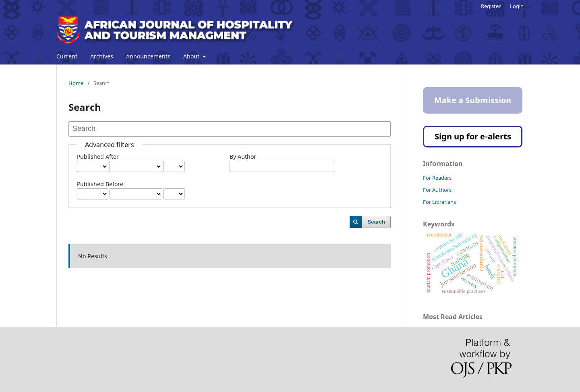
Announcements (148, 56)
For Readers (437, 178)
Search (376, 222)
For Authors (437, 190)
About (192, 56)
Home (76, 83)
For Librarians (439, 202)
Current (67, 56)
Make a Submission (473, 100)
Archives (102, 56)
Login (517, 6)
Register (491, 6)
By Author (243, 157)
